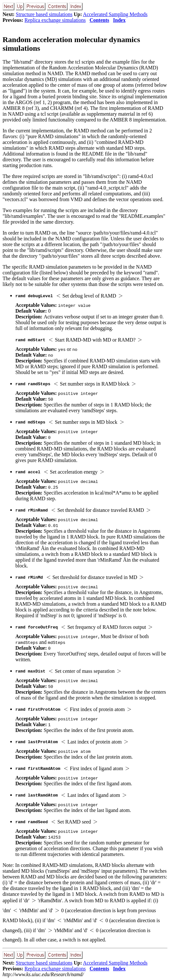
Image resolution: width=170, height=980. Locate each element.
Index (119, 20)
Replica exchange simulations (55, 20)
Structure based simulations (44, 14)
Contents (99, 20)
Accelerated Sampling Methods (115, 14)
